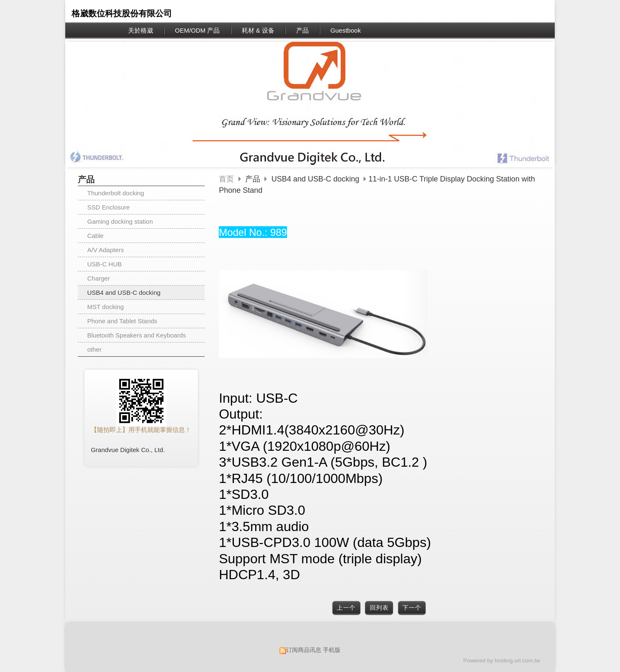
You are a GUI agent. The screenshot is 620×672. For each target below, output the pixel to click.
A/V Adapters (106, 250)
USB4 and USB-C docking (124, 293)
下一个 (412, 608)
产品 (254, 179)
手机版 (332, 650)
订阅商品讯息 (304, 650)
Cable (96, 236)
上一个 (346, 608)
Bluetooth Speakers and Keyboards (137, 335)
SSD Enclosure (109, 207)
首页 (226, 179)
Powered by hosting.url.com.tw (502, 661)
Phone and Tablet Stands (122, 321)
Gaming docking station (120, 221)
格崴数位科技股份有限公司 (122, 13)
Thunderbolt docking (116, 193)
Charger (99, 278)
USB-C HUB (105, 264)
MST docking (106, 307)
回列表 (379, 608)
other (95, 349)
